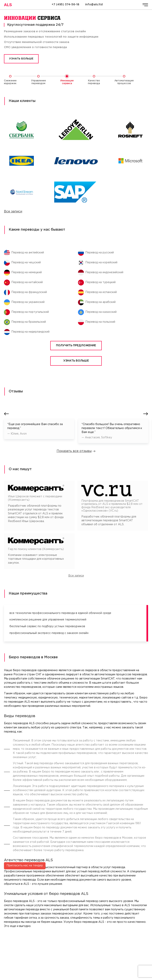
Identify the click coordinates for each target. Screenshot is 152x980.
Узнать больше (21, 59)
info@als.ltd (94, 5)
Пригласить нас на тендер (25, 826)
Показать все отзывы (76, 451)
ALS (8, 5)
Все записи (13, 212)
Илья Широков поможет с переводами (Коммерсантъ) (35, 498)
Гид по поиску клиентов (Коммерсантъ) (36, 549)
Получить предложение (76, 345)
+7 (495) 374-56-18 (65, 5)
